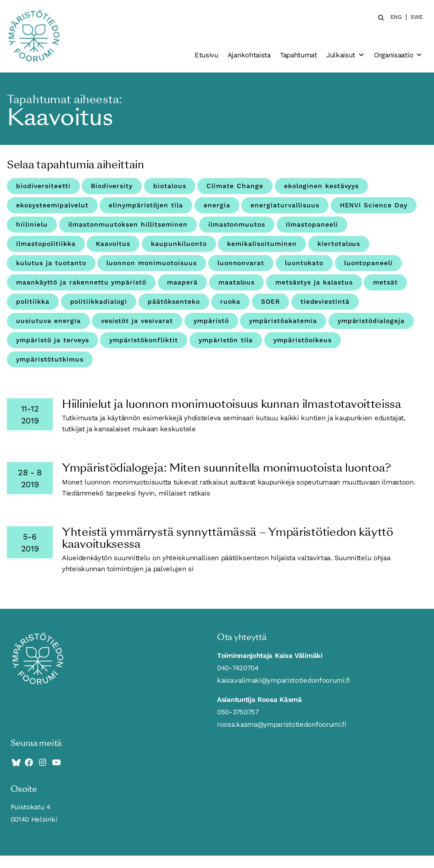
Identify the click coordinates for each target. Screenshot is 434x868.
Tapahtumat (298, 55)
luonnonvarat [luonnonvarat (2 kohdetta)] (241, 263)
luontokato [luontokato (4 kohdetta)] (304, 263)
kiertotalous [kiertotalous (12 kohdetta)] (339, 244)
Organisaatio (398, 55)
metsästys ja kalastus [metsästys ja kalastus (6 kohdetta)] (314, 282)
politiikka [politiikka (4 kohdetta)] (33, 301)
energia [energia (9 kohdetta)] (217, 205)
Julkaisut (345, 55)
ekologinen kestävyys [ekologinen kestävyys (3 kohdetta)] (322, 186)
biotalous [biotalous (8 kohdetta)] (170, 186)
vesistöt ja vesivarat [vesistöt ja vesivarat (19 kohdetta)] (137, 321)
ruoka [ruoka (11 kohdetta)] (230, 301)
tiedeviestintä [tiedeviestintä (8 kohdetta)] (325, 301)
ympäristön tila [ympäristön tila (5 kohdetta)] (226, 340)
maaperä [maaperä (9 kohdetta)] (182, 282)
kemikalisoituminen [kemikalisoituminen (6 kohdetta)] (262, 244)
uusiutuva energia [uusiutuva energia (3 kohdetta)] (48, 321)
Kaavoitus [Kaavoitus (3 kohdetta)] (113, 244)
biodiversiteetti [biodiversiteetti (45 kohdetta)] (43, 186)
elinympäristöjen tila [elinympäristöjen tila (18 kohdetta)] (146, 205)
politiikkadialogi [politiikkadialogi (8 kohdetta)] (99, 301)
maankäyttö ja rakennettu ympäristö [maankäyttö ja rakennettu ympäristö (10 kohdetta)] (81, 282)
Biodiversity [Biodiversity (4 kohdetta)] (112, 186)
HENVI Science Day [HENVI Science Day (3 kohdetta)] (374, 205)
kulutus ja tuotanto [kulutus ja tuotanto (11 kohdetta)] (51, 263)
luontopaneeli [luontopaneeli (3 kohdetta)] (369, 263)
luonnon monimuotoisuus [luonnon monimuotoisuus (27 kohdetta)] (152, 263)
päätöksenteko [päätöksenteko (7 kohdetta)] (174, 301)
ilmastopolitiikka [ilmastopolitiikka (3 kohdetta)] (46, 244)
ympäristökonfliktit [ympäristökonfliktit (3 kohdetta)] (144, 340)
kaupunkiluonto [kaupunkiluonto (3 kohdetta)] (179, 244)
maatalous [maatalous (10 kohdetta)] (237, 282)
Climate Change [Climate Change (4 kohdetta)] (235, 186)
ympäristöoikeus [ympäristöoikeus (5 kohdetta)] (303, 340)
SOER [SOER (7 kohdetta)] (270, 301)
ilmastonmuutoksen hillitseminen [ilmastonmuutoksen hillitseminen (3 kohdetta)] (128, 224)
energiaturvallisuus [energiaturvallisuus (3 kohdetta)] (285, 205)
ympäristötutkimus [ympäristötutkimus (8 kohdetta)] (50, 359)
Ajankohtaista (249, 55)
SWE (417, 17)
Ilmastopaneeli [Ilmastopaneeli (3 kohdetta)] (312, 224)
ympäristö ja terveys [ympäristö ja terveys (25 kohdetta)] (53, 340)
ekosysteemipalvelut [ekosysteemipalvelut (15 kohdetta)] (52, 205)
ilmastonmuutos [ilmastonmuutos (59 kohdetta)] (237, 224)
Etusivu (206, 55)
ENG (396, 17)
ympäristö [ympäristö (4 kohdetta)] (211, 321)
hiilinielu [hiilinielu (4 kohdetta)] (32, 224)
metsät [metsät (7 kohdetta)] (385, 282)
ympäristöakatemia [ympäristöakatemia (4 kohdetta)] (283, 321)
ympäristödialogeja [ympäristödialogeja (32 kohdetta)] (371, 321)
